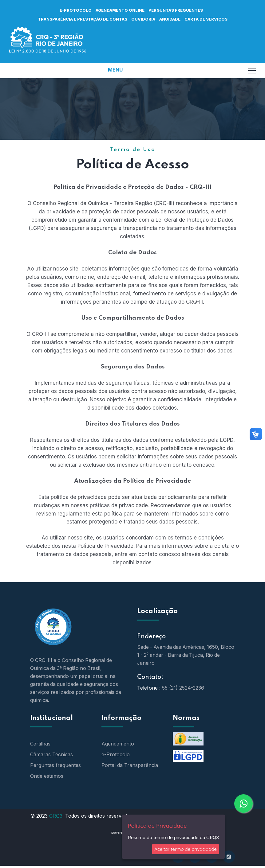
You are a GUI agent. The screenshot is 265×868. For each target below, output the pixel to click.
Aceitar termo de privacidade (186, 849)
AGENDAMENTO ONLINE (120, 10)
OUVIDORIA (143, 19)
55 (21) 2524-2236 (183, 685)
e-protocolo (76, 10)
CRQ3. (56, 813)
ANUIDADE (170, 19)
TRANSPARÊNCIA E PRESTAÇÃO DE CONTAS (83, 19)
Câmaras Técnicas (51, 752)
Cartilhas (40, 741)
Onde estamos (47, 773)
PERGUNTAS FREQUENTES (176, 10)
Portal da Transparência (130, 762)
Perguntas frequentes (55, 762)
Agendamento (118, 741)
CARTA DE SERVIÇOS (206, 19)
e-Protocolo (116, 752)
